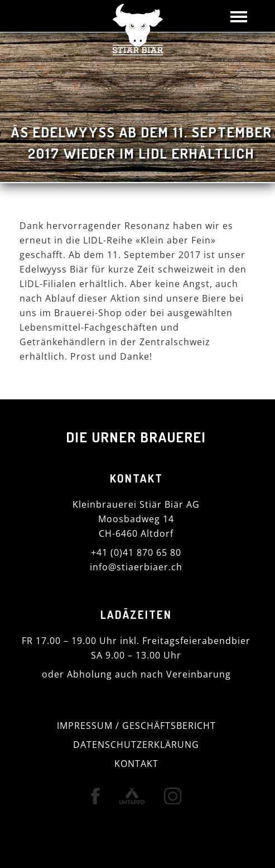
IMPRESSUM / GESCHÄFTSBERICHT (136, 726)
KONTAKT (136, 764)
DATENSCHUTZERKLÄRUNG (136, 745)
